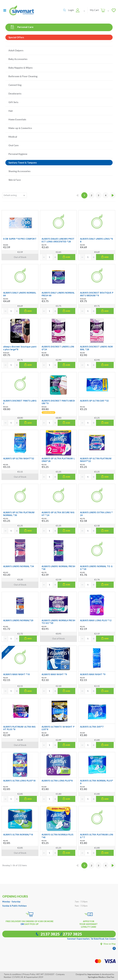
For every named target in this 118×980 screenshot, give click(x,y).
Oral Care (14, 145)
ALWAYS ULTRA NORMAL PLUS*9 (97, 782)
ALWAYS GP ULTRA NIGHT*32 (19, 458)
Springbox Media (96, 977)
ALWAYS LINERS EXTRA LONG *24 (96, 514)
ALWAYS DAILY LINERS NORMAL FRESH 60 (58, 294)
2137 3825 (50, 934)
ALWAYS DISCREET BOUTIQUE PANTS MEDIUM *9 (97, 294)
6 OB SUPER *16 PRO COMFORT (20, 239)
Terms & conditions (13, 974)
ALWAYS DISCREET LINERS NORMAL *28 (96, 348)
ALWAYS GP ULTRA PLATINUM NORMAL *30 (19, 514)
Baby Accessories (18, 59)
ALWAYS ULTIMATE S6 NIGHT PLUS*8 (58, 728)
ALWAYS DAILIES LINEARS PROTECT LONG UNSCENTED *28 (58, 240)
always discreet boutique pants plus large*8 (20, 348)
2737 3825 (72, 934)
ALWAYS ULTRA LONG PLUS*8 (57, 781)
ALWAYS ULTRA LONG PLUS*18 (19, 781)
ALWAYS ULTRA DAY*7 (92, 727)
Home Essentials (17, 119)
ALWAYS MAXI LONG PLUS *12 (96, 620)
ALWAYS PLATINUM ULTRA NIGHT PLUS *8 (19, 728)
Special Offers (16, 37)
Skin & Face (15, 180)
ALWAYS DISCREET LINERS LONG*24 (58, 348)
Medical (13, 137)
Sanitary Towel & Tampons (23, 163)
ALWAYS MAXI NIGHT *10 (16, 674)
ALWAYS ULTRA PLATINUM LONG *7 (97, 836)
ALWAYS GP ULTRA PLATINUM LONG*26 (58, 460)
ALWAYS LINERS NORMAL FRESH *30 (58, 568)
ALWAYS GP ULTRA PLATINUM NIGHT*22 (96, 460)
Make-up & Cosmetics (20, 128)
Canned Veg (15, 85)
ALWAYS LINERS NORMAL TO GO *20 (96, 568)
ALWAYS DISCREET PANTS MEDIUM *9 (58, 402)
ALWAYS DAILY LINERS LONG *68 (96, 240)
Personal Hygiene (18, 154)
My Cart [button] (94, 10)
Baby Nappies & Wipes (21, 68)
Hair (11, 111)
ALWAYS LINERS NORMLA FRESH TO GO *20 (58, 622)
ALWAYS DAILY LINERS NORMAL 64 (20, 294)
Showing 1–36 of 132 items (15, 865)
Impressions (93, 974)
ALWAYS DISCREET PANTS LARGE (20, 402)
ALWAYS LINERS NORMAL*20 (18, 620)
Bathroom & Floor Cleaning (23, 76)
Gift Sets (13, 102)
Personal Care (21, 27)
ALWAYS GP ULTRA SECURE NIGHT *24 (58, 514)
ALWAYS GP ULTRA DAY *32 (94, 401)
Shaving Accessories (19, 171)
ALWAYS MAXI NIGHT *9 (54, 674)
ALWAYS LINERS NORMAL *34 (19, 566)
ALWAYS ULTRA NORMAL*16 (18, 835)
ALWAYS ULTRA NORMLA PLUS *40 (57, 836)
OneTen (110, 977)
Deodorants (15, 94)
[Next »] (113, 195)
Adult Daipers (16, 50)
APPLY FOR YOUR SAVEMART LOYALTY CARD (88, 924)
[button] (65, 10)
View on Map (108, 944)
